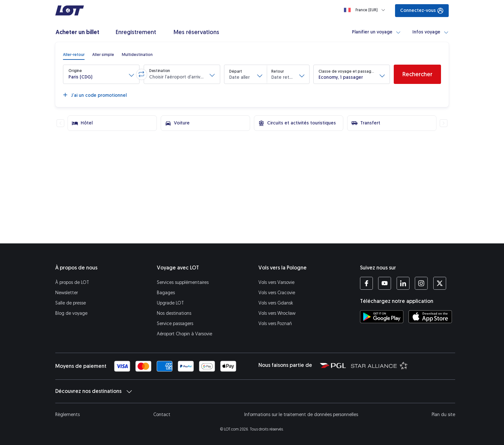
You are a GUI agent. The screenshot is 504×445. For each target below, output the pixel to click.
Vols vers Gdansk (276, 303)
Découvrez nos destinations (94, 391)
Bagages (166, 293)
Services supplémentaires (183, 282)
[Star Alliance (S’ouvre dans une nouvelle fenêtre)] (379, 365)
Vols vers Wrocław (277, 313)
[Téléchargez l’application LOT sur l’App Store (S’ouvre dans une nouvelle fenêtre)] (430, 317)
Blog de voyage (71, 313)
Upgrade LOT (170, 303)
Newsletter (67, 293)
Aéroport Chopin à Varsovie (184, 334)
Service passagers (175, 324)
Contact (162, 415)
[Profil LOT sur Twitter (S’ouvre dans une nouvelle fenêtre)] (440, 283)
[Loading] (366, 10)
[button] (101, 74)
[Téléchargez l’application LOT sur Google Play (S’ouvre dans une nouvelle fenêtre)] (382, 317)
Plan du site (443, 415)
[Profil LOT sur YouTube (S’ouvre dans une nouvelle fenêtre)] (385, 283)
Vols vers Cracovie (277, 293)
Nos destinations (174, 313)
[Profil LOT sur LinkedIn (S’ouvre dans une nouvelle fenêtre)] (403, 283)
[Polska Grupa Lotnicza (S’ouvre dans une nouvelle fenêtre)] (333, 365)
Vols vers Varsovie (276, 282)
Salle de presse (71, 303)
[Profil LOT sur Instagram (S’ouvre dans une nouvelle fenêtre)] (421, 283)
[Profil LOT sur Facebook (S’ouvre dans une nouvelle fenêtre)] (366, 283)
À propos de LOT (72, 282)
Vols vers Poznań (275, 324)
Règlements (67, 415)
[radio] (74, 55)
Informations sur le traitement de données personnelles (301, 415)
